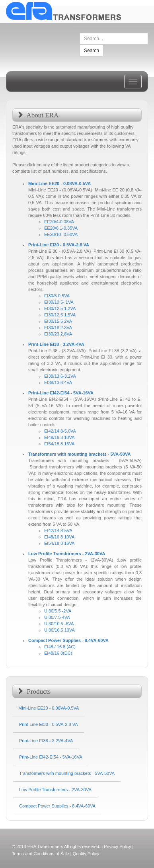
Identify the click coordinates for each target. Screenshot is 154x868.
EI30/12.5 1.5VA (60, 315)
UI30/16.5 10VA (59, 630)
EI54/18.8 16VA (59, 444)
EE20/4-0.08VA (59, 222)
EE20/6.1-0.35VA (61, 228)
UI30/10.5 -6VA (59, 624)
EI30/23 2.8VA (58, 334)
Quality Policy (86, 854)
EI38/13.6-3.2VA (60, 376)
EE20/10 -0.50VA (61, 234)
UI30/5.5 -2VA (58, 611)
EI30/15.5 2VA (58, 321)
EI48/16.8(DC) (58, 653)
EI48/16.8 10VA (59, 437)
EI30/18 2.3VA (58, 328)
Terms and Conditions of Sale (41, 854)
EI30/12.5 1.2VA (60, 308)
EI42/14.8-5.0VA (60, 431)
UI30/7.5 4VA (57, 617)
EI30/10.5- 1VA (59, 302)
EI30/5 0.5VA (57, 296)
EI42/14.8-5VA (58, 531)
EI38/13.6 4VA (58, 382)
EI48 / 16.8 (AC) (60, 647)
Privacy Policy (117, 847)
